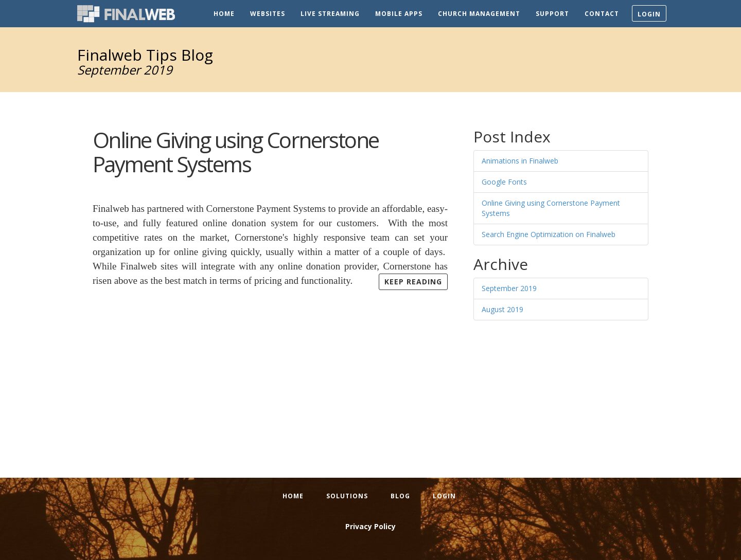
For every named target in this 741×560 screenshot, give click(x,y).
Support (552, 14)
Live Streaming (330, 14)
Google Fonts (504, 182)
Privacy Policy (370, 526)
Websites (268, 14)
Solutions (347, 496)
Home (224, 14)
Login (649, 14)
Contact (602, 14)
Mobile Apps (399, 14)
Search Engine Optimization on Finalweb (549, 234)
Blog (400, 496)
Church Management (479, 14)
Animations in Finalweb (520, 161)
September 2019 (509, 288)
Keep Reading (413, 282)
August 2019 (502, 309)
